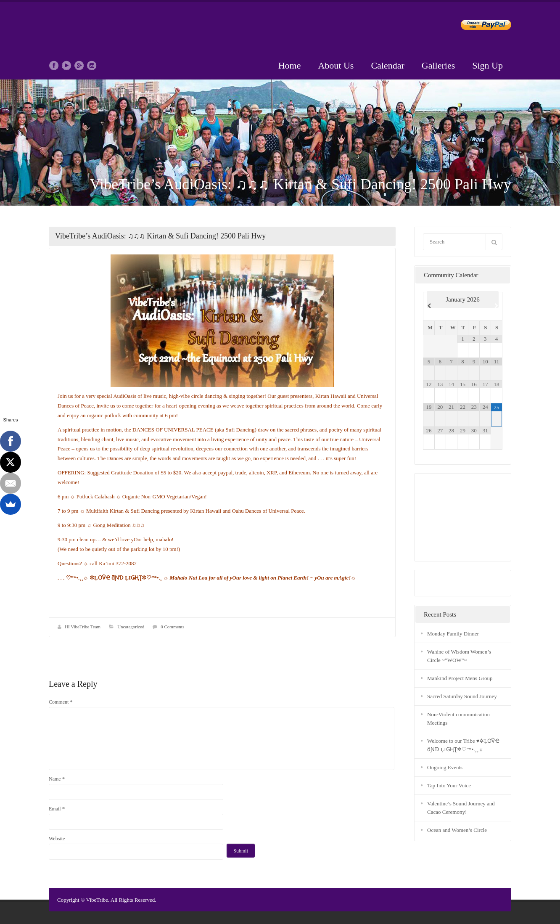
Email (57, 809)
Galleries (438, 65)
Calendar (387, 65)
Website (57, 839)
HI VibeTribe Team (83, 627)
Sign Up (487, 65)
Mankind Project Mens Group (460, 678)
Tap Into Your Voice (449, 785)
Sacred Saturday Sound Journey (462, 696)
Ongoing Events (445, 767)
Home (290, 65)
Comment (61, 702)
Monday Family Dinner (453, 634)
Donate (479, 26)
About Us (336, 65)
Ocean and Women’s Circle (457, 830)
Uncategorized (131, 627)
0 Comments (172, 627)
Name (57, 779)
